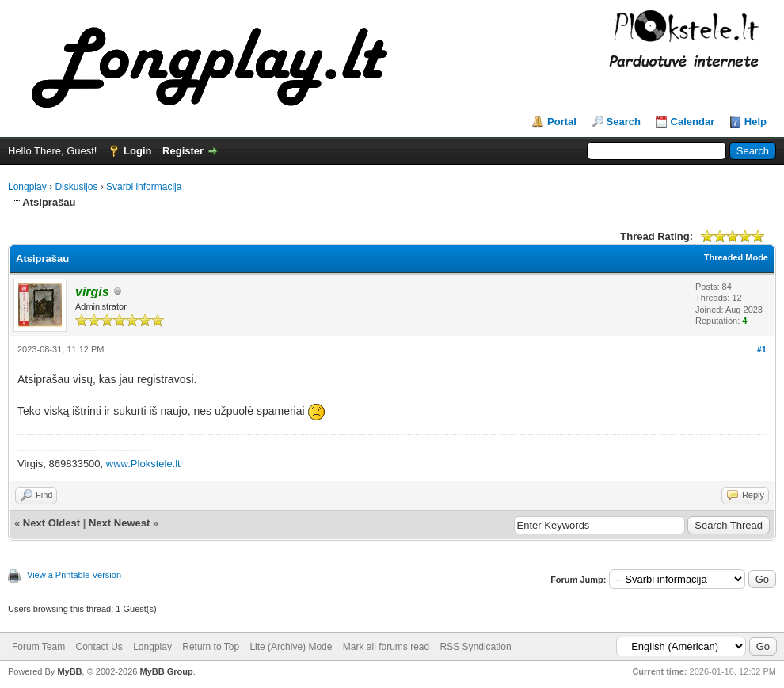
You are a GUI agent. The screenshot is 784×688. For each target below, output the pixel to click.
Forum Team (38, 647)
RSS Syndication (476, 647)
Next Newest (119, 523)
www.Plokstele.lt (143, 464)
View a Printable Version (74, 575)
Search (624, 122)
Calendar (693, 122)
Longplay (27, 187)
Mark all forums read (386, 647)
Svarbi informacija (144, 187)
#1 (762, 349)
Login (137, 151)
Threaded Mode (736, 257)
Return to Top (211, 647)
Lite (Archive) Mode (291, 647)
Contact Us (99, 647)
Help (755, 122)
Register (183, 151)
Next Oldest (51, 523)
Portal (562, 122)
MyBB (69, 671)
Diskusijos (76, 187)
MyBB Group (166, 671)
